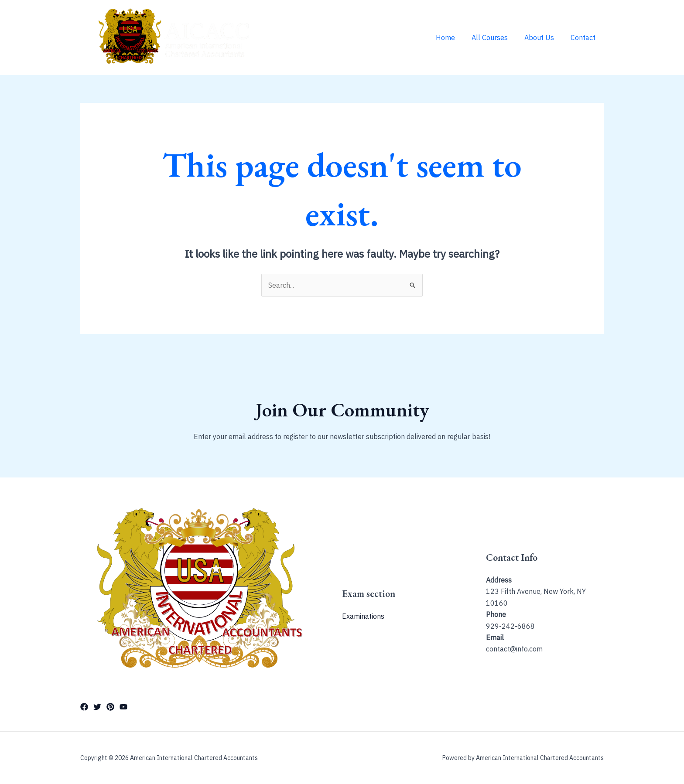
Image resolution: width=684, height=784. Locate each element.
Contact (584, 37)
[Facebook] (84, 707)
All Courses (496, 37)
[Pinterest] (110, 707)
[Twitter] (97, 707)
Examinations (363, 616)
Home (455, 37)
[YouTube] (123, 707)
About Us (543, 37)
